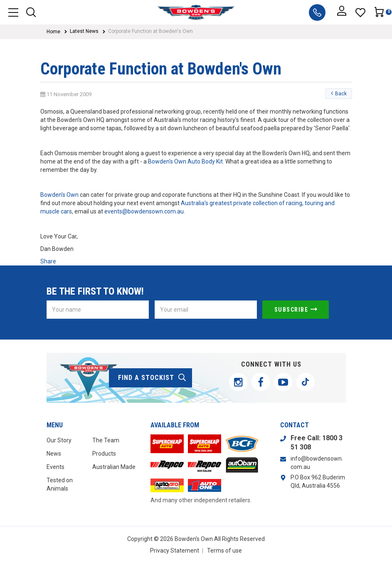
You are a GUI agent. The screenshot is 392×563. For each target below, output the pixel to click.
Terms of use (224, 551)
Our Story (59, 440)
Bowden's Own (60, 195)
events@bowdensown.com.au (144, 211)
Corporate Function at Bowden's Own (150, 31)
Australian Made (114, 467)
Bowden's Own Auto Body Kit (185, 161)
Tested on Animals (60, 484)
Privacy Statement (175, 551)
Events (55, 467)
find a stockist (152, 378)
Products (104, 454)
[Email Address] (206, 310)
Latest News (84, 31)
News (54, 454)
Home (53, 32)
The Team (106, 440)
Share (48, 261)
